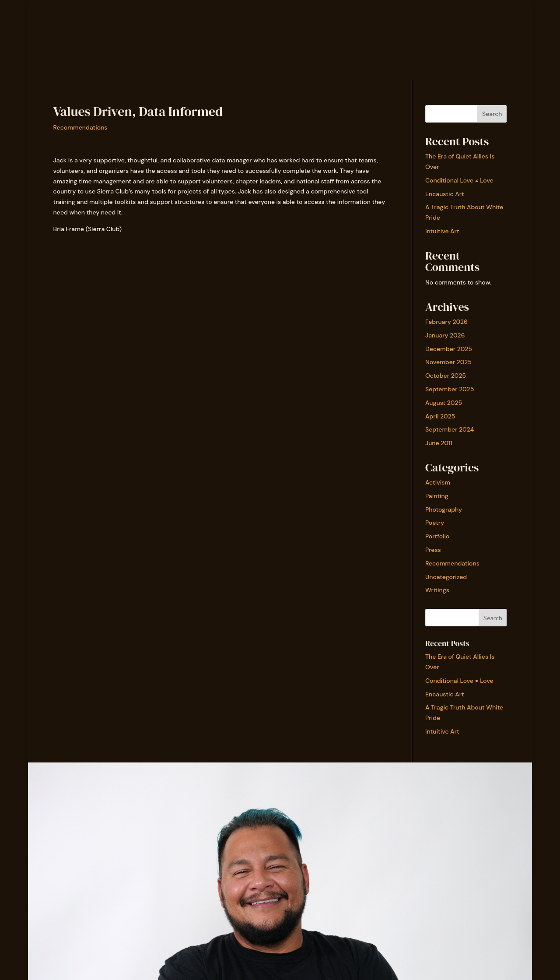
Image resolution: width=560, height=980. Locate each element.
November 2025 (448, 362)
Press (433, 550)
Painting (437, 496)
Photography (444, 509)
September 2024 (450, 429)
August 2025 (444, 403)
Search (492, 114)
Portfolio (437, 536)
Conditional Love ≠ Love (459, 180)
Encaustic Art (445, 194)
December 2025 (449, 349)
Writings (437, 590)
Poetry (435, 523)
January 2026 (445, 335)
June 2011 (439, 443)
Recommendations (80, 127)
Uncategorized (446, 577)
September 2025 (450, 389)
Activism (438, 482)
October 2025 (446, 376)
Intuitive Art (442, 231)
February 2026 (446, 322)
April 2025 (440, 416)
